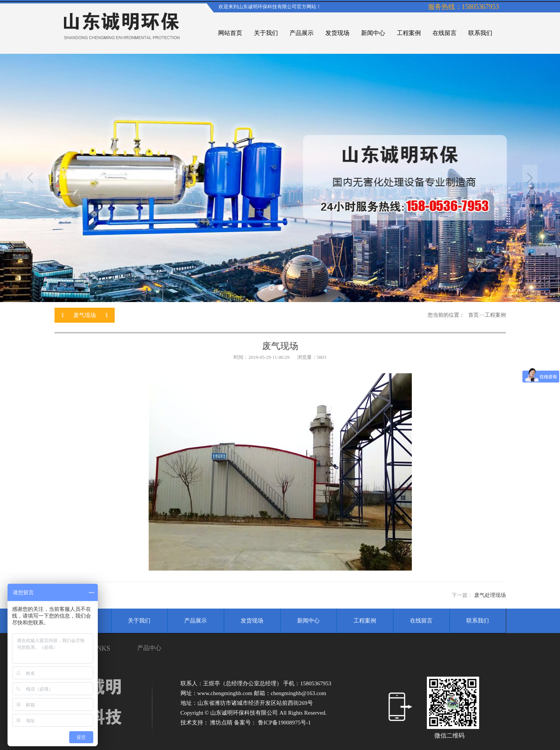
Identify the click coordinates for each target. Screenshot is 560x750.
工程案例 (495, 315)
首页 (473, 315)
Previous (30, 178)
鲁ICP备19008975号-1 (285, 723)
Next (530, 178)
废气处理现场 (490, 595)
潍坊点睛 (222, 723)
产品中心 (149, 648)
